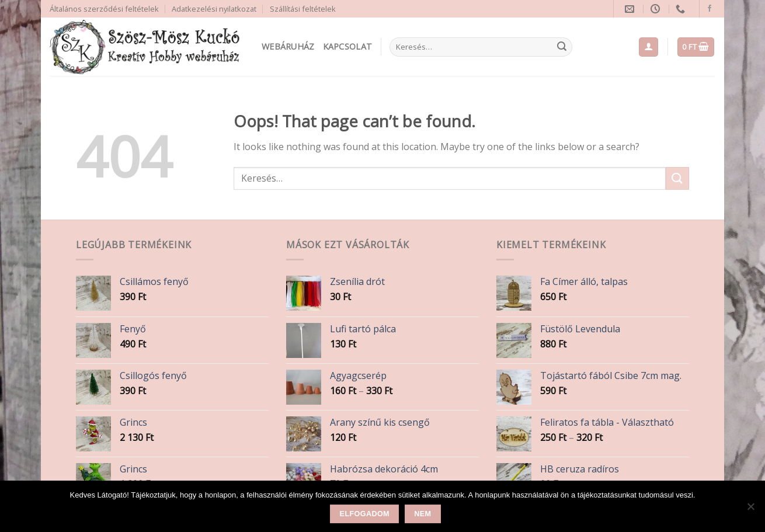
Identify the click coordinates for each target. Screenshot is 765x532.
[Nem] (750, 510)
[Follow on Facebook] (710, 9)
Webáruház (288, 46)
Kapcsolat (348, 46)
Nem (423, 514)
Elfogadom (365, 514)
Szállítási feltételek (303, 9)
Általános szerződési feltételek (104, 9)
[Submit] (562, 47)
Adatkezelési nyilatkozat (214, 9)
